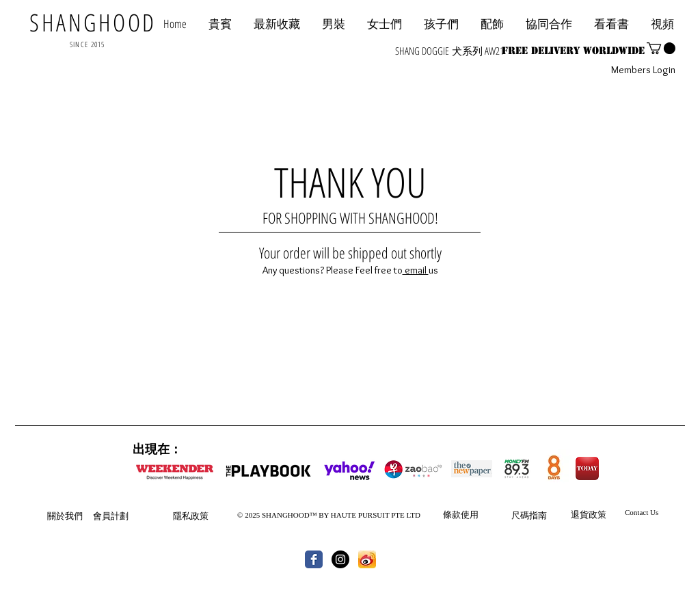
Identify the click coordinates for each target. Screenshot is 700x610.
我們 (74, 516)
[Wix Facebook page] (314, 559)
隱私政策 (191, 516)
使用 (470, 514)
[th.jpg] (367, 559)
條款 (452, 514)
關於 (56, 516)
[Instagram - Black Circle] (340, 559)
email (416, 270)
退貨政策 (589, 514)
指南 (538, 515)
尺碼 (520, 515)
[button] (549, 24)
